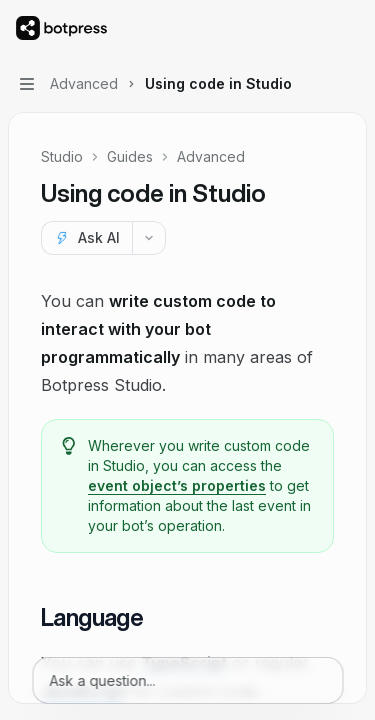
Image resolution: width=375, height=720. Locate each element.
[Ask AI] (86, 238)
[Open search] (311, 28)
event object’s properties (177, 485)
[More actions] (349, 28)
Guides (130, 156)
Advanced (211, 156)
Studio (62, 156)
